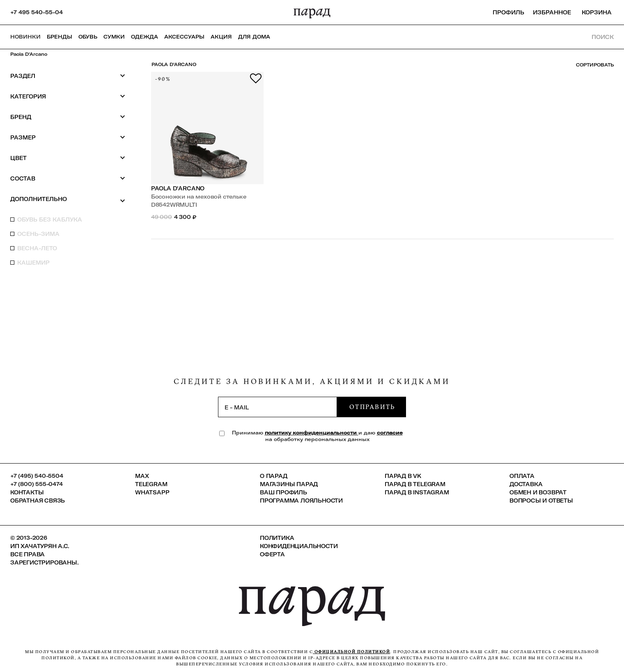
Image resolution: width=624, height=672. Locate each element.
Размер (68, 137)
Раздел (68, 76)
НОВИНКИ (25, 37)
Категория (68, 96)
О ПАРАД (274, 476)
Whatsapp (152, 492)
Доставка (526, 484)
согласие (390, 433)
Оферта (272, 554)
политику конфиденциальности (312, 433)
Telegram (151, 484)
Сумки (114, 37)
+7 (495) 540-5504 (37, 476)
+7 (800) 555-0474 (37, 484)
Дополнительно (68, 199)
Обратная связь (38, 501)
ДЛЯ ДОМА (254, 37)
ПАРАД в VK (403, 476)
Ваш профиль (283, 492)
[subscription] (278, 407)
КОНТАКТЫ (27, 492)
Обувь (88, 37)
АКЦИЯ (221, 37)
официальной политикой (351, 652)
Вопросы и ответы (541, 501)
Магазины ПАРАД (289, 484)
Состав (68, 178)
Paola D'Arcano (29, 54)
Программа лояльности (301, 501)
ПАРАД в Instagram (417, 492)
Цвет (68, 158)
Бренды (60, 37)
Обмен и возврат (538, 492)
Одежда (145, 37)
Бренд (68, 117)
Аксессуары (184, 37)
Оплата (522, 476)
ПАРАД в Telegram (415, 484)
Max (142, 476)
